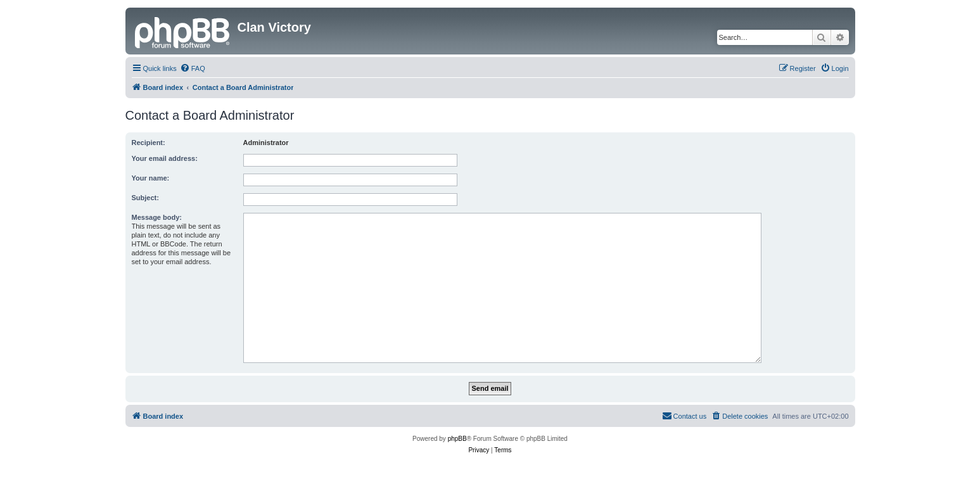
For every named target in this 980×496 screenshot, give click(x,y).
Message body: (157, 217)
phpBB (457, 439)
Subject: (145, 198)
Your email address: (165, 158)
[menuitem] (193, 68)
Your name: (151, 178)
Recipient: (149, 143)
